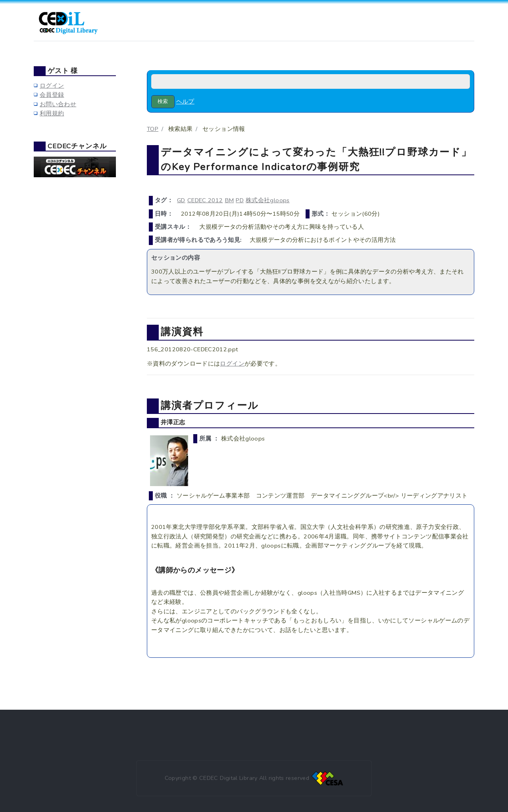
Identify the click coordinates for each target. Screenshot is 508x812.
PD (240, 200)
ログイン (232, 364)
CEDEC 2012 (205, 200)
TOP (153, 129)
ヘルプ (185, 101)
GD (181, 200)
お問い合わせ (58, 104)
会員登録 (52, 95)
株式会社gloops (268, 200)
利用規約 (52, 113)
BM (230, 200)
